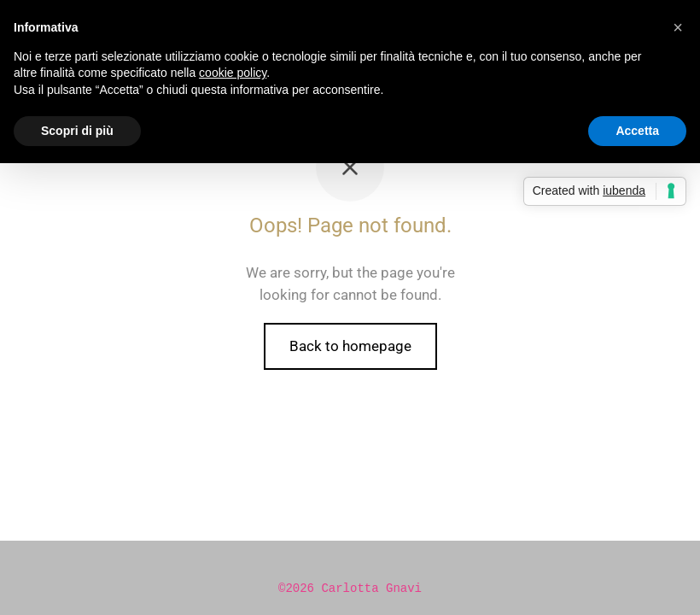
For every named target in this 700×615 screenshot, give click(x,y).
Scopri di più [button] (77, 131)
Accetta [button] (637, 131)
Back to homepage (350, 346)
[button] (678, 27)
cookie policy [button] (233, 73)
